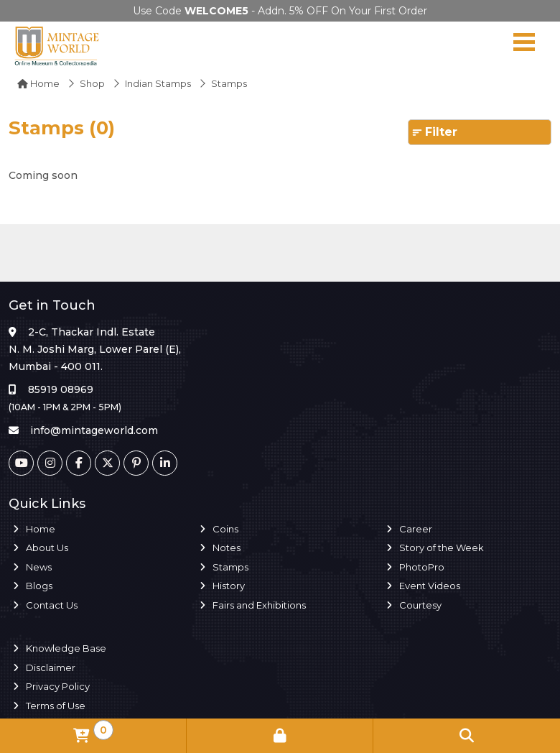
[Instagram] (50, 463)
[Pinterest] (136, 463)
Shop (92, 83)
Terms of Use (56, 706)
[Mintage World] (57, 45)
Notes (227, 548)
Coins (225, 529)
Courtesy (420, 605)
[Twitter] (107, 463)
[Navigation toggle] (524, 45)
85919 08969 (61, 389)
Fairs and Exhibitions (259, 605)
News (39, 567)
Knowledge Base (66, 648)
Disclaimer (51, 667)
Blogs (39, 586)
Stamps (230, 567)
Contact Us (52, 605)
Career (416, 529)
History (229, 586)
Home (38, 83)
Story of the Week (442, 548)
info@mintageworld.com (94, 430)
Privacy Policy (58, 686)
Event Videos (430, 586)
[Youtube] (21, 463)
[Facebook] (79, 463)
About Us (47, 548)
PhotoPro (422, 567)
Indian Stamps (158, 83)
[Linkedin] (165, 463)
